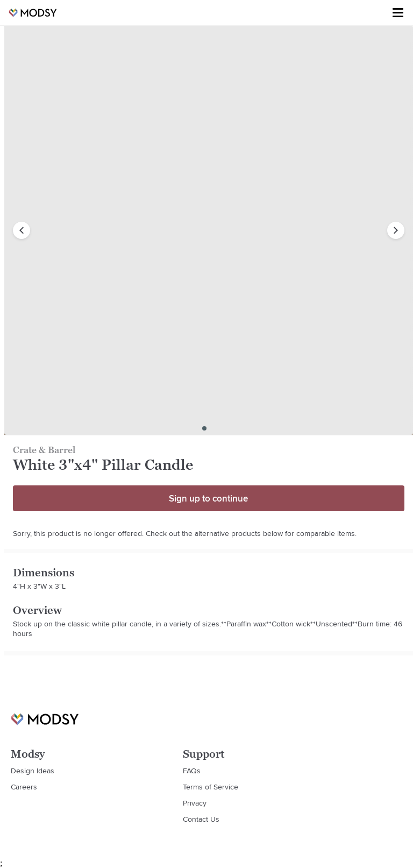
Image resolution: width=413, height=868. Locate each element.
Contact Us (201, 819)
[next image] (396, 230)
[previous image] (22, 230)
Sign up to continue (208, 498)
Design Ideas (33, 771)
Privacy (195, 803)
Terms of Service (211, 787)
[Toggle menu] (398, 13)
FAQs (192, 771)
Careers (24, 787)
